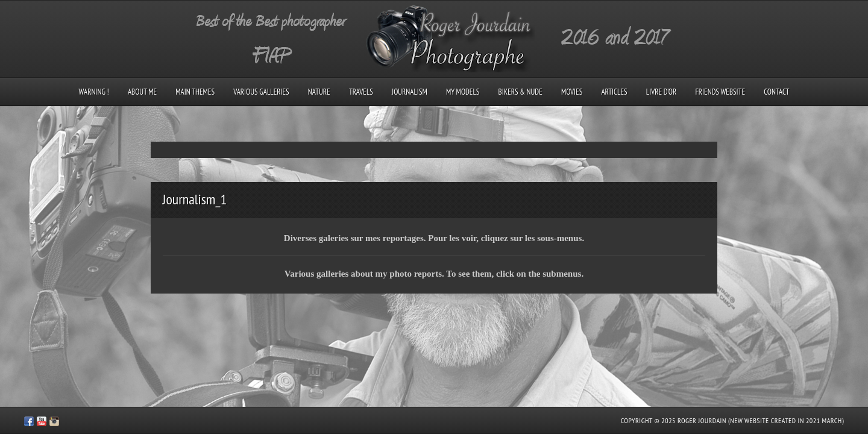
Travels (361, 92)
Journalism (410, 92)
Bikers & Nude (520, 92)
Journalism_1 (195, 199)
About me (142, 92)
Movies (572, 92)
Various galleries (261, 92)
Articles (614, 92)
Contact (776, 92)
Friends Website (720, 92)
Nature (319, 92)
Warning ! (94, 92)
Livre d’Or (662, 92)
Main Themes (195, 92)
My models (463, 92)
